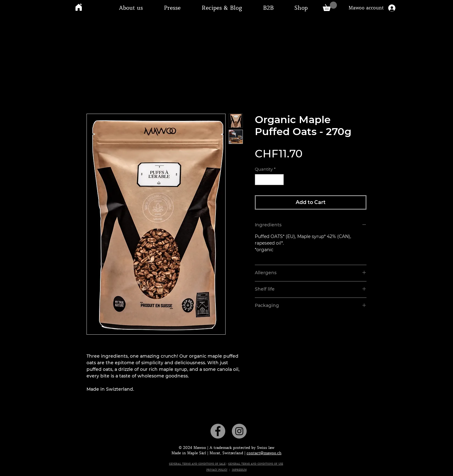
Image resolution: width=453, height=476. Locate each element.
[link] (330, 6)
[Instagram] (239, 431)
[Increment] (279, 180)
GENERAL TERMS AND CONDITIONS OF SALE (197, 464)
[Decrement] (260, 180)
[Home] (79, 7)
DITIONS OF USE (273, 464)
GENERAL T (235, 464)
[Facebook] (218, 431)
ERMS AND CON (253, 464)
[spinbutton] (269, 180)
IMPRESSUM (239, 470)
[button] (131, 8)
